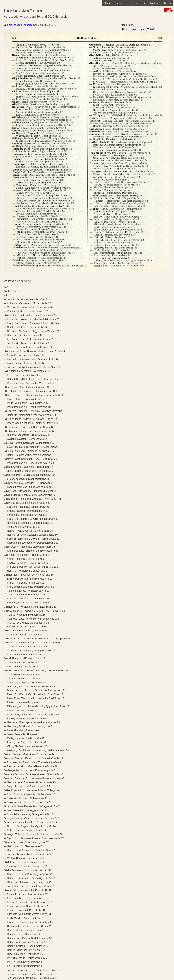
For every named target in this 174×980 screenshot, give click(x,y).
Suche (122, 3)
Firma (142, 29)
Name (125, 29)
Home (107, 3)
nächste (28, 25)
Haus (133, 29)
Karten (167, 3)
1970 (53, 25)
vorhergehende (12, 25)
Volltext (151, 29)
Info (139, 3)
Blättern (154, 3)
